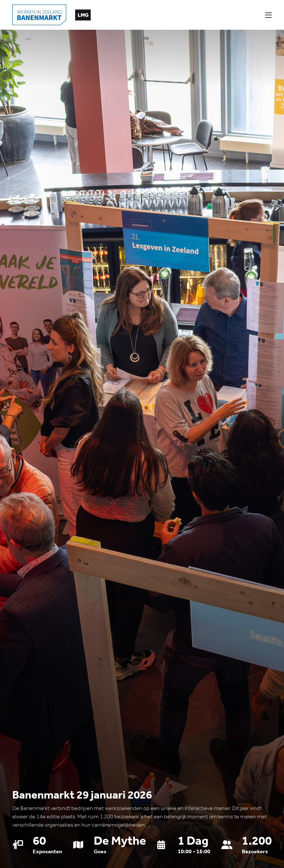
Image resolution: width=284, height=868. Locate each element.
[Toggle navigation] (268, 15)
